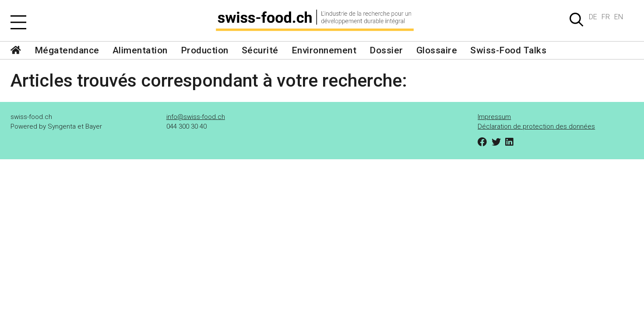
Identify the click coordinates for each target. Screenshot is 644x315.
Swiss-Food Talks (508, 50)
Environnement (324, 50)
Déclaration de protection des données (536, 126)
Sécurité (260, 50)
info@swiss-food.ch (196, 117)
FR (606, 17)
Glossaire (437, 50)
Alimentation (140, 50)
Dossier (386, 50)
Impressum (494, 117)
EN (619, 17)
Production (205, 50)
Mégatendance (67, 50)
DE (593, 17)
